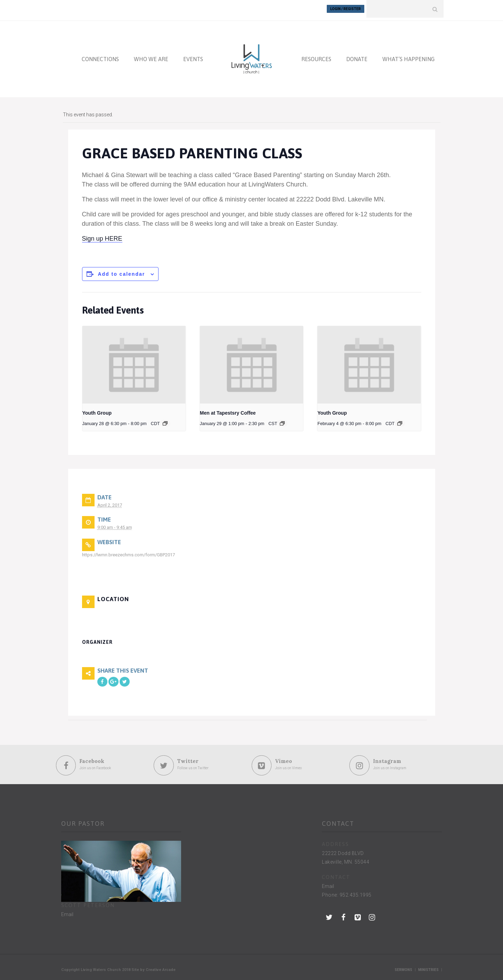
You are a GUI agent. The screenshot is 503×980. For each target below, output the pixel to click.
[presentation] (134, 362)
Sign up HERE (102, 236)
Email (67, 912)
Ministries (428, 967)
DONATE (357, 56)
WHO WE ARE (151, 56)
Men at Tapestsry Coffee (228, 410)
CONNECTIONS (100, 56)
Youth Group (97, 410)
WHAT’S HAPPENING (408, 56)
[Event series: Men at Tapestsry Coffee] (282, 421)
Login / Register (346, 9)
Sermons (403, 967)
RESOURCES (316, 56)
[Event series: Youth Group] (165, 421)
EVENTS (193, 56)
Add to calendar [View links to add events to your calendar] (121, 271)
